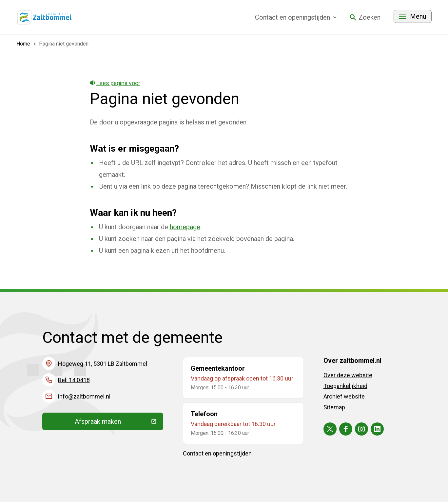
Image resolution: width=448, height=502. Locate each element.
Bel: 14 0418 (74, 380)
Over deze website (348, 375)
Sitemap (334, 407)
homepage (185, 227)
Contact (296, 17)
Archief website (344, 396)
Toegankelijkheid (345, 386)
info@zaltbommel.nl (84, 396)
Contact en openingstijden (217, 453)
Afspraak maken (119, 423)
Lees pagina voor (115, 83)
